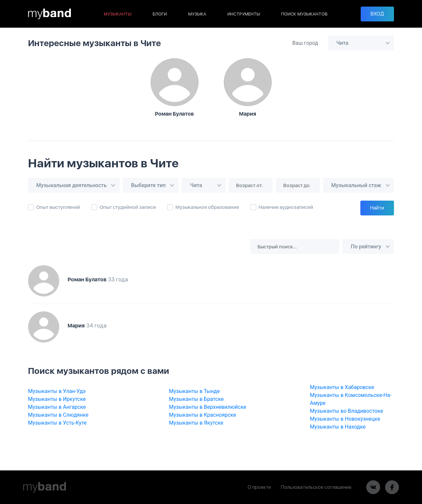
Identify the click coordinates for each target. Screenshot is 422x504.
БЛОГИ (160, 14)
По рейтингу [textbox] (366, 247)
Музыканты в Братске (196, 399)
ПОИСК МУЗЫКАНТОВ (304, 14)
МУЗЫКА (197, 14)
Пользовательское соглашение (316, 487)
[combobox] (361, 43)
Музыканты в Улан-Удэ (57, 391)
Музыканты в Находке (338, 427)
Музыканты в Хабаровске (342, 387)
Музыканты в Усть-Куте (57, 423)
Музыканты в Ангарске (57, 407)
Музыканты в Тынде (195, 391)
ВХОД (377, 14)
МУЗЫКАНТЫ (118, 14)
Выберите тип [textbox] (149, 185)
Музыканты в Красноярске (203, 415)
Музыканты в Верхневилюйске (208, 407)
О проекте (259, 487)
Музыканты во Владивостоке (347, 411)
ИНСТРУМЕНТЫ (244, 14)
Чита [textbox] (342, 43)
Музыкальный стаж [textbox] (356, 185)
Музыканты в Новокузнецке (345, 419)
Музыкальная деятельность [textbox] (72, 185)
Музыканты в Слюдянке (58, 415)
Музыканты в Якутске (196, 423)
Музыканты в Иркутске (57, 399)
